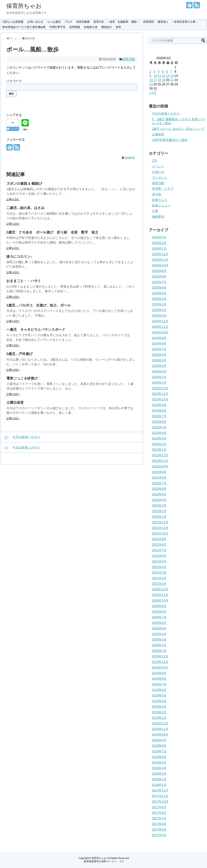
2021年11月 (160, 528)
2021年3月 (159, 573)
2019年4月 (159, 701)
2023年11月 (160, 394)
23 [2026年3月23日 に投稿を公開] (151, 84)
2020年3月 (159, 640)
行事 (155, 211)
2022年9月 (159, 472)
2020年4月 (159, 634)
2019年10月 (160, 668)
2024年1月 (159, 383)
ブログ (68, 22)
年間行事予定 (58, 27)
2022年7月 (159, 483)
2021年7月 (159, 550)
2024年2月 (159, 377)
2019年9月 (159, 673)
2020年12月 (160, 589)
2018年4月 (159, 768)
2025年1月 (159, 316)
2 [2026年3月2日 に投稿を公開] (150, 72)
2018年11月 (160, 729)
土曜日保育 (15, 403)
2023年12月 (160, 388)
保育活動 (129, 59)
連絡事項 (158, 217)
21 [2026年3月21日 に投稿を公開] (172, 80)
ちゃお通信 (54, 22)
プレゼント (160, 178)
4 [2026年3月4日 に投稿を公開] (159, 72)
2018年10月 (160, 735)
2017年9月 (159, 807)
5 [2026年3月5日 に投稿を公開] (163, 72)
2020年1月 (159, 651)
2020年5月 (159, 628)
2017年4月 (159, 835)
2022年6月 (159, 489)
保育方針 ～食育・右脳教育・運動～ (116, 22)
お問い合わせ (35, 22)
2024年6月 (159, 355)
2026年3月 (159, 237)
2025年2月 (159, 310)
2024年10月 (160, 332)
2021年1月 (159, 584)
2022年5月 (159, 494)
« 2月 (153, 93)
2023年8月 (159, 411)
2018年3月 (159, 774)
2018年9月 (159, 740)
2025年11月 (160, 260)
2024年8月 (159, 344)
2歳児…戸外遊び (19, 354)
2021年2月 (159, 578)
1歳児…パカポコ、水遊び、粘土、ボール (39, 305)
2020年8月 (159, 612)
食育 (118, 27)
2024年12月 (160, 321)
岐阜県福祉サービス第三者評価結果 (24, 27)
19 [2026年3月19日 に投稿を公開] (164, 80)
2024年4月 (159, 366)
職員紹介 (107, 27)
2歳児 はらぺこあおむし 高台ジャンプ (178, 129)
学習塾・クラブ (163, 189)
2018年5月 (159, 763)
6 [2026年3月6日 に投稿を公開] (167, 72)
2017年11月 (160, 796)
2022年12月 (160, 455)
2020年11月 (160, 595)
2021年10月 (160, 533)
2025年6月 (159, 288)
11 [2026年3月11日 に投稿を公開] (159, 76)
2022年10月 (160, 466)
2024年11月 (160, 327)
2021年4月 (159, 567)
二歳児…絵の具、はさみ (25, 208)
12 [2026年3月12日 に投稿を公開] (164, 76)
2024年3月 (159, 371)
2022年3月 (159, 506)
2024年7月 (159, 349)
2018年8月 (159, 746)
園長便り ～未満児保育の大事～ (178, 22)
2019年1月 (159, 718)
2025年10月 (160, 265)
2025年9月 (159, 271)
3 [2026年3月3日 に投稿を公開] (154, 72)
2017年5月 (159, 830)
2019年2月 (159, 712)
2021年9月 (159, 539)
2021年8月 (159, 545)
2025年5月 (159, 293)
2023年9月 (159, 405)
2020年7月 (159, 617)
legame (130, 157)
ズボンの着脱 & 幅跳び (24, 184)
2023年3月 (159, 439)
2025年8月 (159, 277)
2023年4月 (159, 433)
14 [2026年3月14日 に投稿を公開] (172, 76)
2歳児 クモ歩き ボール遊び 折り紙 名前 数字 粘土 (52, 232)
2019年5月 (159, 695)
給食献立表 (91, 27)
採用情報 (75, 27)
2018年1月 (159, 785)
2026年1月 (159, 249)
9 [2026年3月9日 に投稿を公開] (150, 76)
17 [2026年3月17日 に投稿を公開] (155, 80)
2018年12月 (160, 723)
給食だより (160, 200)
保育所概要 (83, 22)
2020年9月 (159, 606)
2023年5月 (159, 427)
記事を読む (13, 199)
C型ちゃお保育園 (13, 22)
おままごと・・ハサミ (24, 281)
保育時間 (148, 22)
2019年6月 (159, 690)
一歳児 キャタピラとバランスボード (36, 330)
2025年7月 (159, 282)
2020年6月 (159, 623)
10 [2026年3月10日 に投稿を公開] (155, 76)
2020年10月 (160, 601)
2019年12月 (160, 656)
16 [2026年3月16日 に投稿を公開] (151, 80)
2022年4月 (159, 500)
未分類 (157, 194)
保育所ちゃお (24, 6)
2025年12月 (160, 254)
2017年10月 (160, 802)
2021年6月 (159, 556)
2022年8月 (159, 478)
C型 (155, 161)
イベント (158, 166)
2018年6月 (159, 757)
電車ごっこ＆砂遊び (22, 378)
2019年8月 (159, 679)
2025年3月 (159, 304)
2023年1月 (159, 450)
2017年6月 (159, 824)
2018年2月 (159, 779)
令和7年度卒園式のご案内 (170, 140)
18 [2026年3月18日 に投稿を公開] (159, 80)
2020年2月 (159, 645)
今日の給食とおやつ (22, 437)
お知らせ (158, 172)
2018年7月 (159, 751)
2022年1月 (159, 517)
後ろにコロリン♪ (19, 257)
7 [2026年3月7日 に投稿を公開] (171, 72)
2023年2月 (159, 444)
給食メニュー (161, 205)
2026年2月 (159, 243)
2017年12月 (160, 790)
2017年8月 (159, 813)
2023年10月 (160, 399)
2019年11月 (160, 662)
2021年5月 (159, 561)
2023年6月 (159, 422)
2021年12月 (160, 522)
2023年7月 (159, 416)
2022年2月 (159, 511)
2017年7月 (159, 818)
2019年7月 (159, 684)
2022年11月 (160, 461)
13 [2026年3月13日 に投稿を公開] (168, 76)
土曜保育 (158, 134)
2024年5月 (159, 360)
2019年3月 (159, 707)
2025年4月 (159, 299)
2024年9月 (159, 338)
